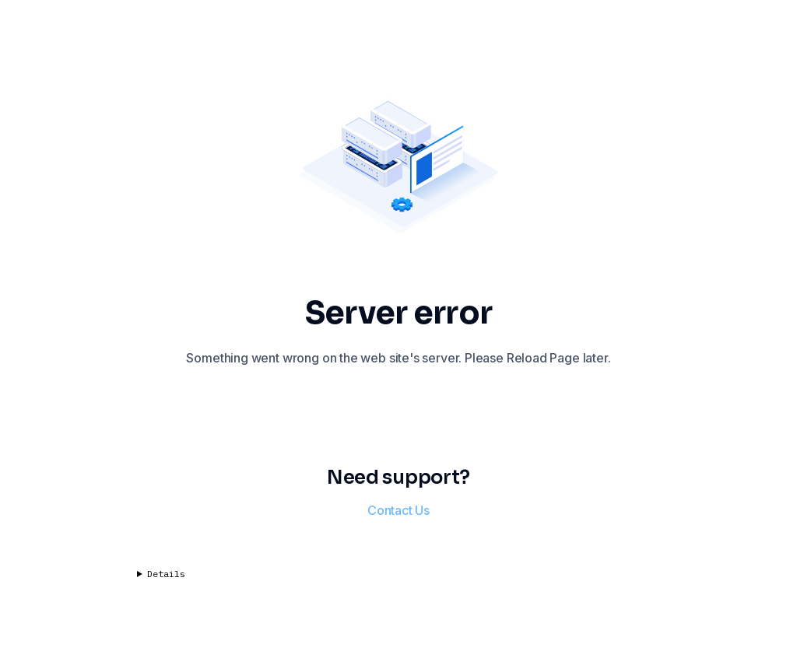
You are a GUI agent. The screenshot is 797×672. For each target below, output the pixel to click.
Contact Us (398, 510)
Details (166, 574)
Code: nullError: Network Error (398, 580)
